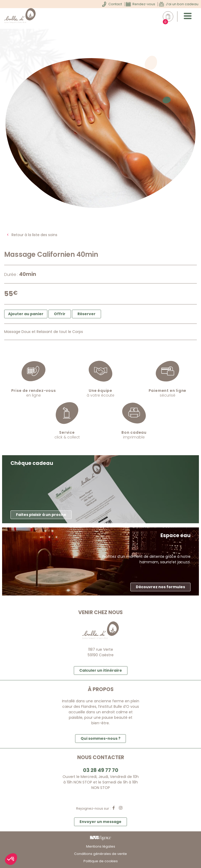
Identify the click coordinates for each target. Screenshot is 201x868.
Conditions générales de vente (100, 854)
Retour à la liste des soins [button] (34, 235)
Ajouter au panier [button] (26, 314)
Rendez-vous (144, 4)
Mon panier (171, 17)
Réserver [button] (86, 314)
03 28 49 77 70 (101, 770)
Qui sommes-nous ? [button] (100, 738)
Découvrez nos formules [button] (160, 587)
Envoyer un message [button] (100, 822)
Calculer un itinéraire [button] (101, 670)
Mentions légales (101, 846)
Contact (115, 4)
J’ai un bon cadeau (182, 4)
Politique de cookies (101, 861)
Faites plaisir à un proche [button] (41, 515)
